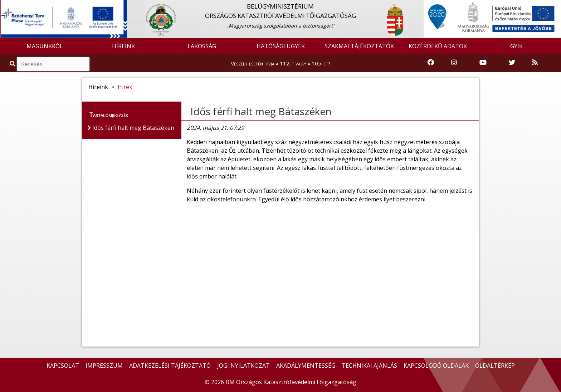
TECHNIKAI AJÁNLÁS (369, 366)
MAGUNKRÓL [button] (45, 46)
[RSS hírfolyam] (535, 63)
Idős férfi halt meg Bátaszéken (261, 111)
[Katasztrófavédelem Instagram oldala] (454, 63)
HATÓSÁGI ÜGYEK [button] (281, 46)
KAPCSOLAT (63, 366)
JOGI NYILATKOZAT (243, 366)
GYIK (516, 46)
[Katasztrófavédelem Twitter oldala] (512, 63)
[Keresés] (53, 64)
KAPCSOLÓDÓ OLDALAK (436, 366)
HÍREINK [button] (123, 46)
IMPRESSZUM (104, 366)
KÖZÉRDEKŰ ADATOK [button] (438, 46)
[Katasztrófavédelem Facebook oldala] (431, 63)
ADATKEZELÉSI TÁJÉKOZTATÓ (170, 366)
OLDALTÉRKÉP (495, 366)
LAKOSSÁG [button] (202, 46)
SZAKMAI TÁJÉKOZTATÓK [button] (359, 46)
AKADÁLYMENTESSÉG (306, 366)
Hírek (125, 87)
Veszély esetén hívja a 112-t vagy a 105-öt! (280, 63)
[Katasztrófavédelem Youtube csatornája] (483, 63)
